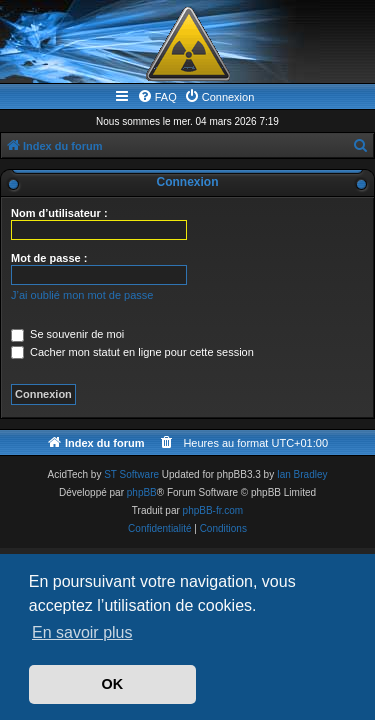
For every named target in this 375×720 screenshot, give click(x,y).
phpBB (142, 492)
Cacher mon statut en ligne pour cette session (132, 352)
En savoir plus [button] (82, 632)
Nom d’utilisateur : (59, 213)
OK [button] (113, 684)
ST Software (131, 474)
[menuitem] (157, 97)
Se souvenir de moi (67, 334)
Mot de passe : (49, 258)
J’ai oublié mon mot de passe (82, 295)
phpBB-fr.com (213, 510)
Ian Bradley (302, 474)
